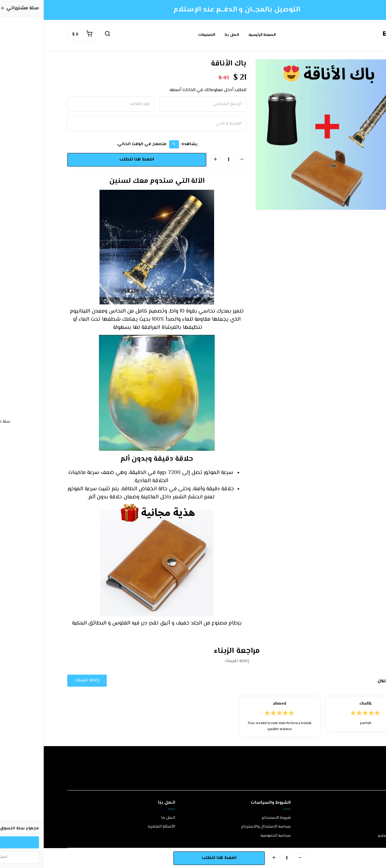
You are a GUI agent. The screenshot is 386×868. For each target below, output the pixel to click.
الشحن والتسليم (348, 836)
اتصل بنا (188, 35)
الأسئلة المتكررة (118, 827)
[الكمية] (185, 160)
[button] (64, 35)
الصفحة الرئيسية (218, 35)
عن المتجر (354, 818)
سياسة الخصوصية (232, 836)
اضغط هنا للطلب (93, 159)
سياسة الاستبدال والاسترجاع (222, 827)
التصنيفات (163, 35)
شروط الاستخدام (233, 818)
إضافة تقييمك (43, 680)
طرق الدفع (353, 827)
